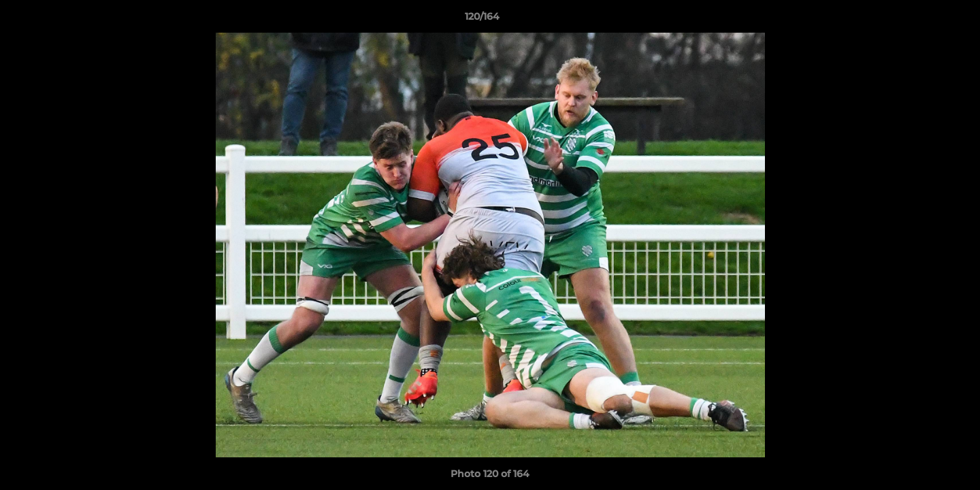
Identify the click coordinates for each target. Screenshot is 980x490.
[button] (923, 20)
